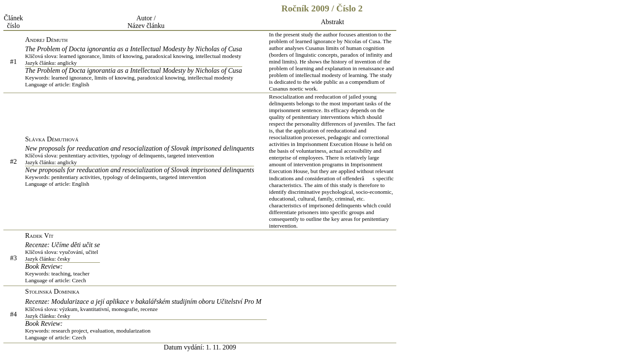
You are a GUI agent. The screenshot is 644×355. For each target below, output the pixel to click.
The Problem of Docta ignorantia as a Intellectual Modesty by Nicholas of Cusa (133, 56)
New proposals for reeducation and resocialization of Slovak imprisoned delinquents (140, 155)
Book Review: (62, 273)
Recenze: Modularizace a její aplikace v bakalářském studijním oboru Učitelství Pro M (146, 309)
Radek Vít (39, 235)
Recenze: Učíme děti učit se (62, 252)
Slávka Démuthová (52, 139)
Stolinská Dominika (52, 291)
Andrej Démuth (46, 40)
